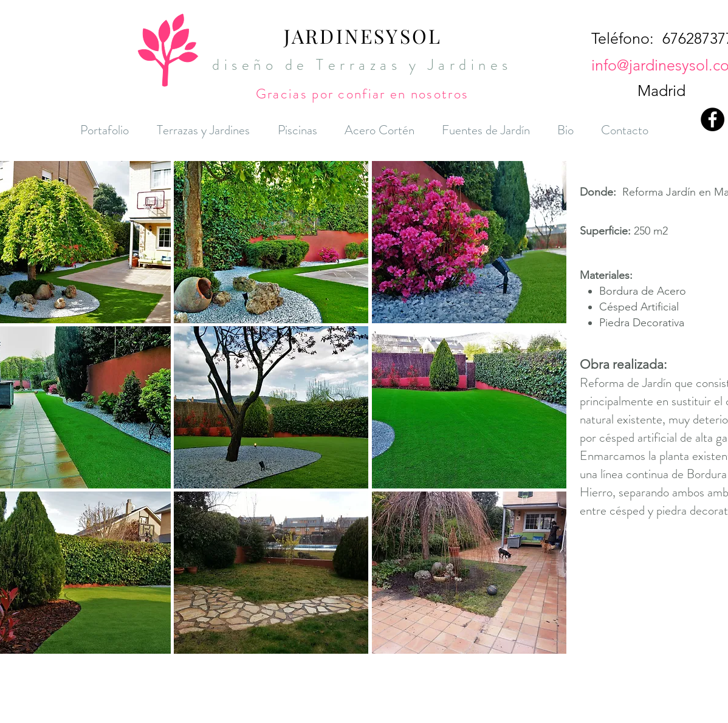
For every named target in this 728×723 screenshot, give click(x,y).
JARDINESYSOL (363, 36)
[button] (271, 242)
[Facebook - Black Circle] (713, 119)
